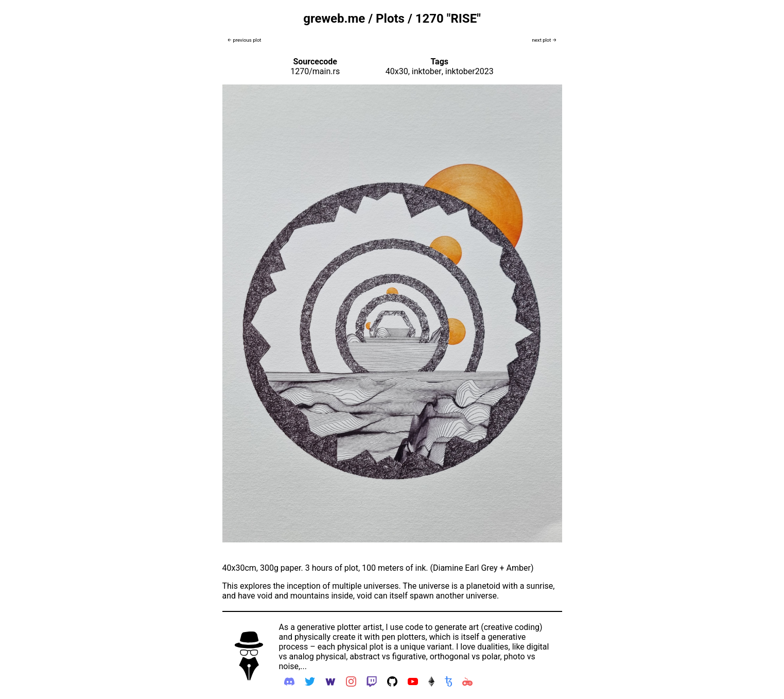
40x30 (397, 71)
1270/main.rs (315, 71)
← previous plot (245, 40)
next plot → (544, 40)
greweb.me (334, 19)
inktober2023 (469, 71)
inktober (427, 71)
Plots (390, 19)
